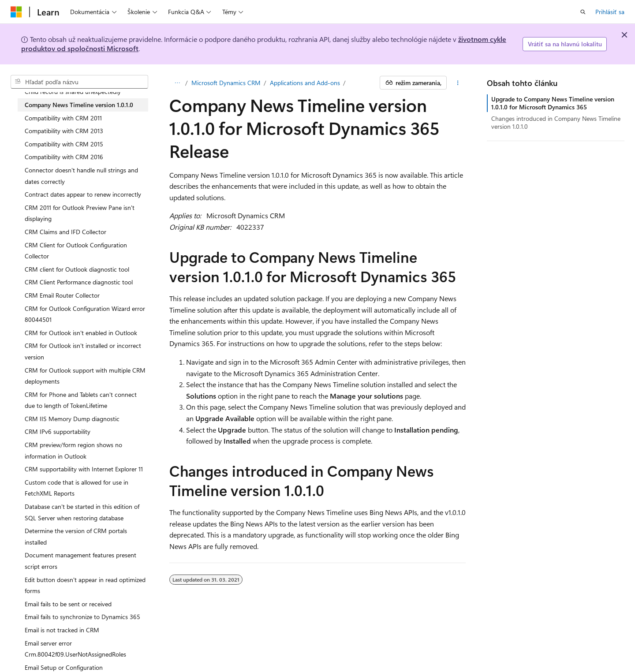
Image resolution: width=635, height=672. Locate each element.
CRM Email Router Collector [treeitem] (62, 295)
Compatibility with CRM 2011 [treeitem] (63, 118)
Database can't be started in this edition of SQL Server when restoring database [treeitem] (82, 512)
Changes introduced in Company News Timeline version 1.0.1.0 (556, 122)
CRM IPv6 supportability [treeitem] (58, 431)
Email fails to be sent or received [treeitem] (68, 604)
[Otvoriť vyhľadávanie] (583, 12)
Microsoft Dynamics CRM (226, 83)
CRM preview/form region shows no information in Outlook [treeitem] (73, 450)
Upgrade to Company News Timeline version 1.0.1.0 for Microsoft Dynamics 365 (553, 103)
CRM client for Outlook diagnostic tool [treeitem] (77, 269)
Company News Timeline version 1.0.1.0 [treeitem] (79, 105)
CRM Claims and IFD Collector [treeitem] (65, 232)
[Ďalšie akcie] (458, 83)
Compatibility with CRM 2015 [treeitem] (64, 144)
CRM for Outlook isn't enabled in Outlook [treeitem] (81, 333)
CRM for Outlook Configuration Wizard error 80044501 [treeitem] (85, 314)
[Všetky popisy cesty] (177, 83)
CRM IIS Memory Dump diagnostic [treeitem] (72, 419)
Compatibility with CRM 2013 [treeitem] (64, 131)
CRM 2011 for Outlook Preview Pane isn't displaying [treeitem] (80, 213)
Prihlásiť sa (610, 12)
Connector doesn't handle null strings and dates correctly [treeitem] (81, 176)
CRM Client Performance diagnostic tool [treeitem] (79, 282)
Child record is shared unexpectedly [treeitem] (73, 91)
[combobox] (79, 82)
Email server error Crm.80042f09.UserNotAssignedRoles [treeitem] (75, 649)
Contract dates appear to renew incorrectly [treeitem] (83, 194)
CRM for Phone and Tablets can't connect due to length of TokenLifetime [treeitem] (81, 400)
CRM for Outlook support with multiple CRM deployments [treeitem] (85, 376)
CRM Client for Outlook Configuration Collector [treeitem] (76, 251)
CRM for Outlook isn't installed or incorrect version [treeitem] (83, 351)
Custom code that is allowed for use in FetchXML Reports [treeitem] (77, 488)
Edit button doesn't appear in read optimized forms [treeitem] (85, 585)
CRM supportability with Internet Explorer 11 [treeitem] (84, 469)
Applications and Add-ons (305, 83)
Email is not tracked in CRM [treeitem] (62, 630)
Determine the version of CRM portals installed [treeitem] (76, 536)
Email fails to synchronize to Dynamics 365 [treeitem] (82, 617)
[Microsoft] (16, 12)
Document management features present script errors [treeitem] (80, 561)
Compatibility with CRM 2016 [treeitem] (64, 157)
